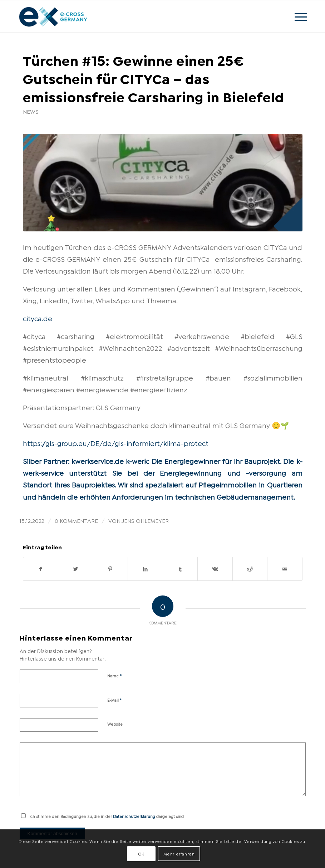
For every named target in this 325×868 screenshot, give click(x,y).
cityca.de (38, 318)
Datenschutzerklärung (134, 816)
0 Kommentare (76, 520)
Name (115, 675)
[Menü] (297, 16)
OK (141, 854)
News (31, 111)
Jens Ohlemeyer (145, 520)
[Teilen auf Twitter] (76, 569)
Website (115, 724)
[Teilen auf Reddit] (250, 569)
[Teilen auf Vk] (215, 569)
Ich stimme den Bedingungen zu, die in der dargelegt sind (107, 816)
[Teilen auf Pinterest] (111, 569)
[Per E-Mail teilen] (285, 569)
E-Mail (115, 700)
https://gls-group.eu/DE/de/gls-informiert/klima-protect (116, 443)
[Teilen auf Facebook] (41, 569)
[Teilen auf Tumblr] (180, 569)
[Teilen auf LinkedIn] (145, 569)
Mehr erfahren (179, 854)
